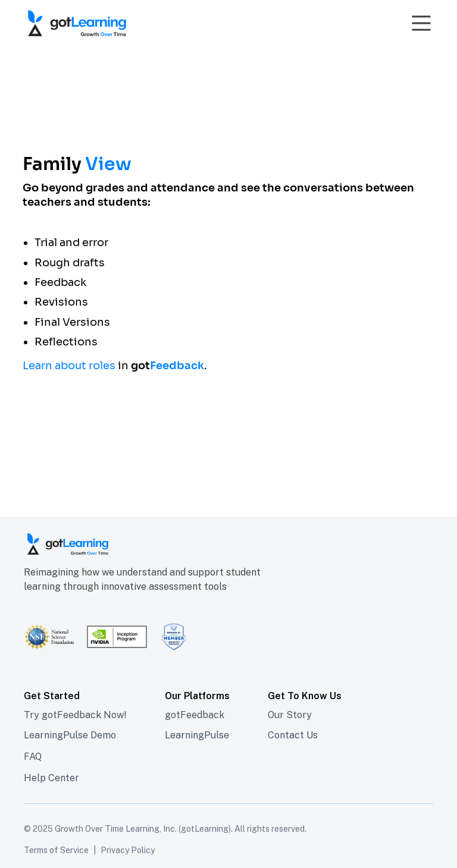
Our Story (290, 715)
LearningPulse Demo (70, 735)
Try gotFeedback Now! (75, 715)
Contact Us (293, 735)
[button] (418, 23)
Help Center (51, 778)
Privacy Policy (128, 850)
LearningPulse (197, 735)
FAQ (33, 757)
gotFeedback (195, 715)
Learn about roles (69, 366)
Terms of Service (56, 850)
